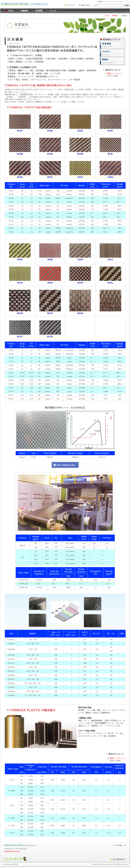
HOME (7, 11)
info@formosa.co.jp (12, 851)
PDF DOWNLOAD (66, 465)
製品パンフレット (115, 73)
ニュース (53, 11)
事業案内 (25, 11)
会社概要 (39, 11)
